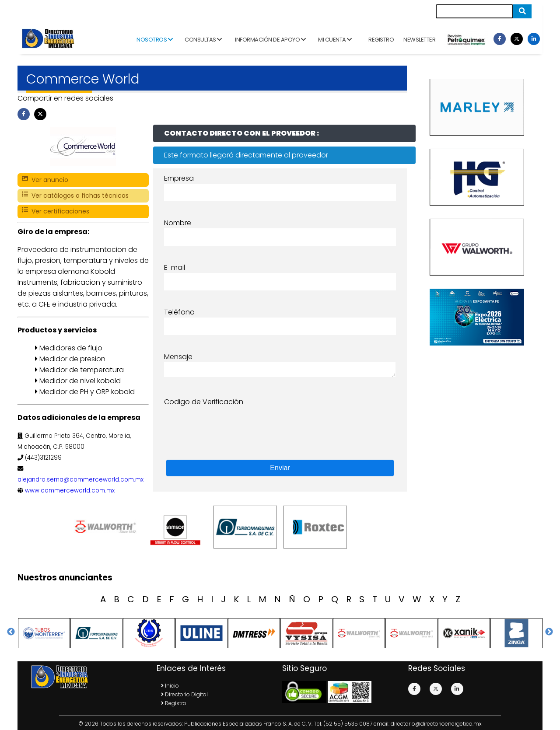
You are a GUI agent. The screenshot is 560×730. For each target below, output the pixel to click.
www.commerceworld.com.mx (70, 491)
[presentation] (231, 424)
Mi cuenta (335, 40)
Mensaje (178, 357)
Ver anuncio (45, 180)
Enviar (280, 468)
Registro (381, 40)
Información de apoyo (270, 40)
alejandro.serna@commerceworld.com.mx (80, 480)
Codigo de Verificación (204, 402)
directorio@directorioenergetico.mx (436, 724)
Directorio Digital (184, 694)
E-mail (175, 267)
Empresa (179, 178)
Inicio (170, 686)
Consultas (203, 40)
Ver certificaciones (56, 211)
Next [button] (549, 632)
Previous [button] (11, 632)
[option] (107, 527)
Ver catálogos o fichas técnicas (75, 196)
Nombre (178, 223)
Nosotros (154, 40)
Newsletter (419, 40)
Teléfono (179, 312)
